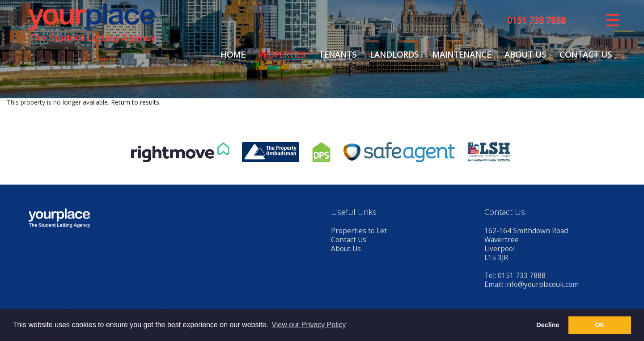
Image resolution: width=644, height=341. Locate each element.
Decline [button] (548, 325)
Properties (282, 55)
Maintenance (462, 55)
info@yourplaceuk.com (542, 284)
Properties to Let (359, 231)
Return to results (135, 102)
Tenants (338, 55)
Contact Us (586, 55)
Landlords (394, 55)
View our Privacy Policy (309, 325)
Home (233, 55)
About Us (525, 55)
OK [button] (600, 325)
